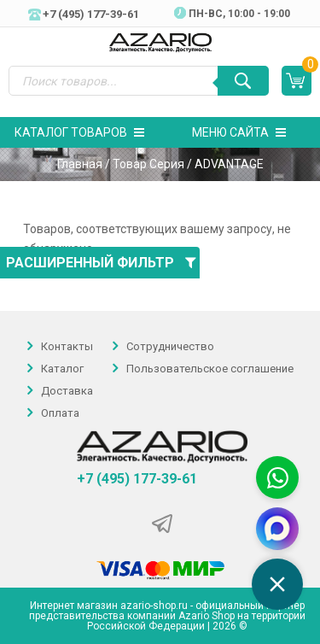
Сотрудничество (170, 346)
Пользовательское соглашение (210, 369)
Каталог (62, 369)
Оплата (60, 413)
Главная (80, 164)
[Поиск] (243, 81)
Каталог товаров (79, 132)
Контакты (67, 346)
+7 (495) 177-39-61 (137, 479)
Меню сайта (239, 132)
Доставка (67, 391)
